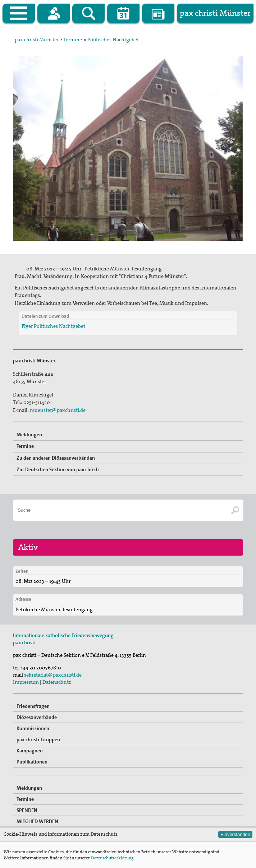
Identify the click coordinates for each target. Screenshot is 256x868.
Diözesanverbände (37, 717)
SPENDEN (27, 810)
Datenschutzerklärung (112, 858)
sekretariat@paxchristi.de (53, 675)
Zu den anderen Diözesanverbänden (56, 458)
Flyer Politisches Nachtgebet (53, 326)
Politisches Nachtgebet (113, 40)
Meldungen (29, 435)
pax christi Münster (37, 40)
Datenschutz (57, 682)
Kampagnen (30, 751)
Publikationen (32, 762)
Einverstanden (235, 834)
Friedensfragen (33, 706)
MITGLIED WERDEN (37, 821)
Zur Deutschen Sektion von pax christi (58, 469)
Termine (72, 40)
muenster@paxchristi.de (58, 410)
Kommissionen (33, 728)
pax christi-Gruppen (38, 739)
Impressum (26, 682)
